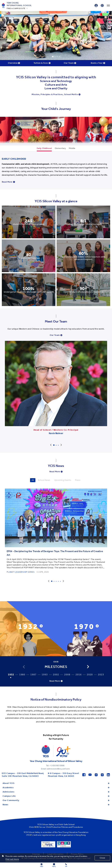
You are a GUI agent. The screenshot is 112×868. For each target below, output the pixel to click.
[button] (88, 667)
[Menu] (108, 5)
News (56, 805)
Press (78, 480)
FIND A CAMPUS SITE (16, 8)
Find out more (12, 859)
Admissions (56, 792)
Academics (56, 787)
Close (102, 858)
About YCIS (56, 783)
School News (44, 480)
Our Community (56, 800)
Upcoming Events (63, 480)
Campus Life (56, 796)
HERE (37, 827)
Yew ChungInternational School (19, 4)
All (33, 480)
